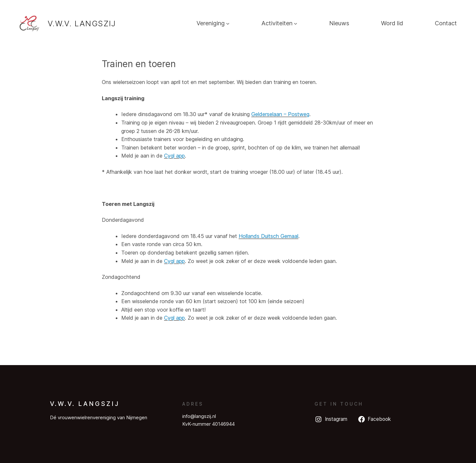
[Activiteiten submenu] (296, 24)
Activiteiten (277, 23)
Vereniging (211, 23)
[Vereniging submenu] (228, 24)
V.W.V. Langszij (82, 24)
